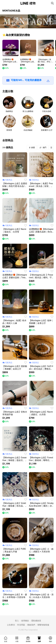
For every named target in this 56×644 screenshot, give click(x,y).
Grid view (51, 148)
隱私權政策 (36, 621)
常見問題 (21, 625)
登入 (17, 621)
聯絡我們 (31, 625)
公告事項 (11, 625)
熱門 (44, 148)
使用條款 (25, 621)
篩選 (33, 148)
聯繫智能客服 (43, 625)
